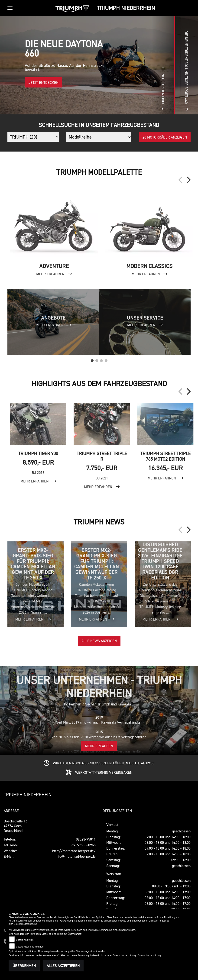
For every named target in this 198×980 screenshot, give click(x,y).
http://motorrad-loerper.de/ (74, 851)
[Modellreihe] (99, 137)
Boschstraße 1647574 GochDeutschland (16, 826)
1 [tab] (92, 359)
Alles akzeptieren (63, 966)
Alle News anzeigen (99, 641)
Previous (181, 180)
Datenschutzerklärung (26, 924)
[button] (163, 65)
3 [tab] (101, 359)
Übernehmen (24, 966)
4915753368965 (84, 845)
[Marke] (33, 137)
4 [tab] (106, 359)
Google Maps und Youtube (30, 947)
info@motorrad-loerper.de (76, 856)
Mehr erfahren (99, 746)
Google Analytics (25, 940)
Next (188, 180)
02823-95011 (86, 839)
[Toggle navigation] (11, 8)
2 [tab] (97, 359)
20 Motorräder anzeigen (165, 137)
